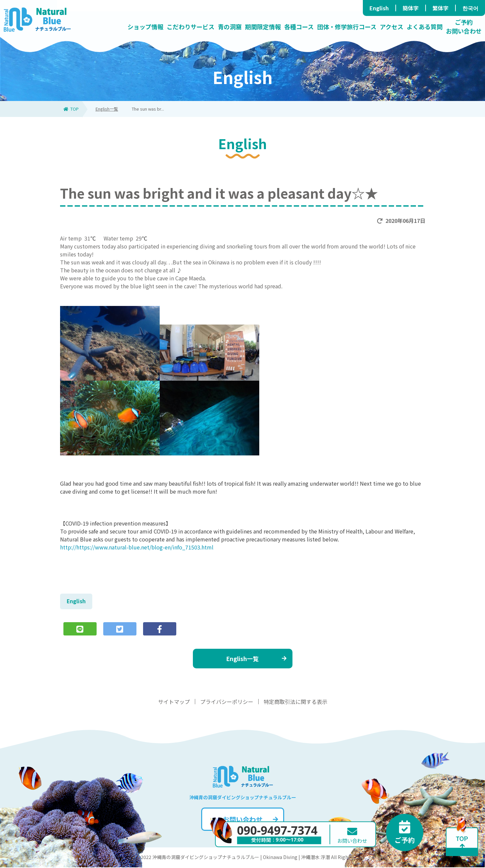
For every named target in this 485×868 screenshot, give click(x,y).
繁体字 (441, 8)
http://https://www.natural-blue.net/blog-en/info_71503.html (137, 547)
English (379, 8)
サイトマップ (174, 702)
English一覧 (107, 109)
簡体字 (411, 8)
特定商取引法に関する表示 (295, 702)
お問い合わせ (250, 820)
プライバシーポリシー (227, 702)
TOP (71, 109)
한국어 (470, 8)
